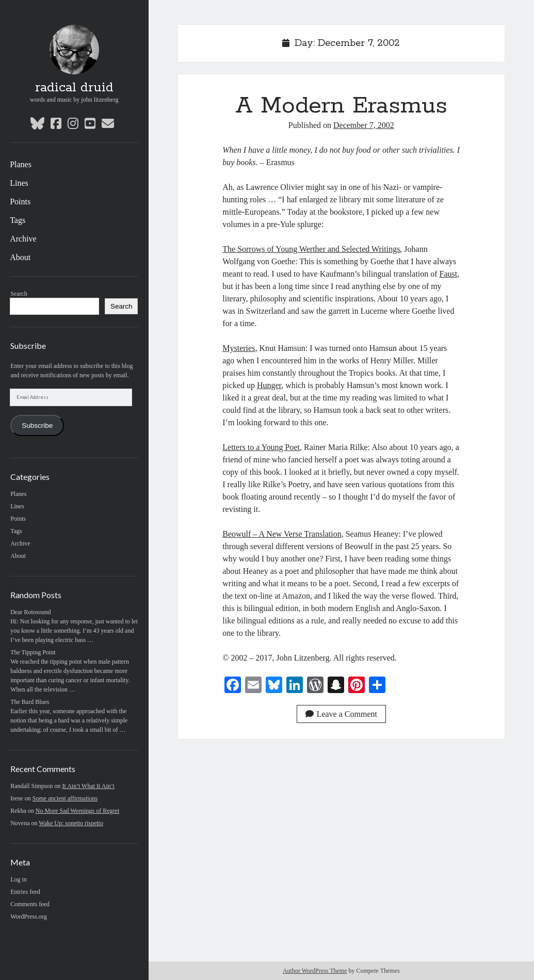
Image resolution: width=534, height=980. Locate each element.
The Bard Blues (30, 702)
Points (20, 202)
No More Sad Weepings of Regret (77, 811)
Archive (23, 239)
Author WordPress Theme (315, 971)
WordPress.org (28, 917)
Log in (19, 879)
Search (19, 294)
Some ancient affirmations (65, 798)
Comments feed (30, 904)
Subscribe (37, 425)
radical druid (74, 88)
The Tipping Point (33, 652)
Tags (18, 220)
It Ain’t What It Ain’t (88, 786)
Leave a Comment (341, 714)
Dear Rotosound (30, 612)
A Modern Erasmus (341, 106)
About (20, 257)
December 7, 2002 (364, 125)
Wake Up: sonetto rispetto (71, 823)
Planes (21, 164)
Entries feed (25, 892)
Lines (19, 183)
